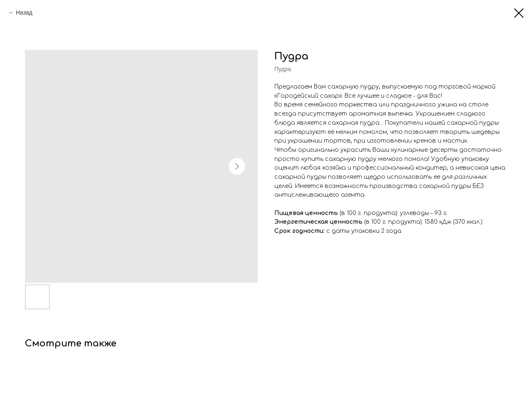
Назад (24, 12)
